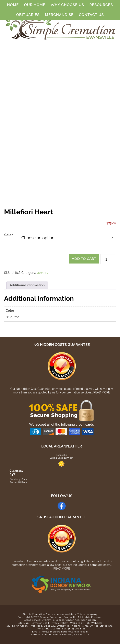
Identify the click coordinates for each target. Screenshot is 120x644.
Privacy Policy (59, 623)
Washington (88, 620)
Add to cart (83, 259)
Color (9, 235)
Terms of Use (39, 623)
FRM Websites (94, 623)
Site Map (23, 623)
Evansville (48, 620)
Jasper (60, 620)
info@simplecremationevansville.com (64, 632)
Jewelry (42, 273)
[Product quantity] (108, 259)
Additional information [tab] (27, 285)
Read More (102, 392)
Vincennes (72, 620)
